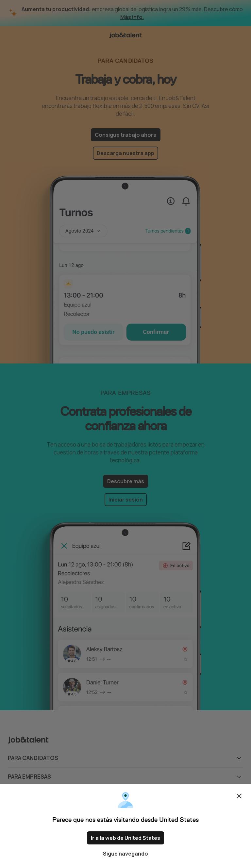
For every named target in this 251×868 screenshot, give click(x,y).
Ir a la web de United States (125, 838)
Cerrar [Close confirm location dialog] (239, 796)
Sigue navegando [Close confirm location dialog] (125, 854)
